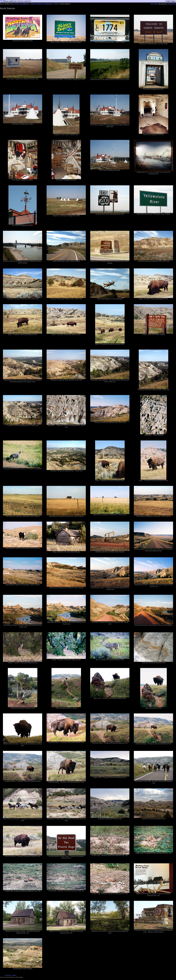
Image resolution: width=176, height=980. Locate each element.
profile (16, 4)
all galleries (24, 4)
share (14, 975)
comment (8, 975)
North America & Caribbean (41, 4)
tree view (154, 4)
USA (56, 4)
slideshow (172, 4)
